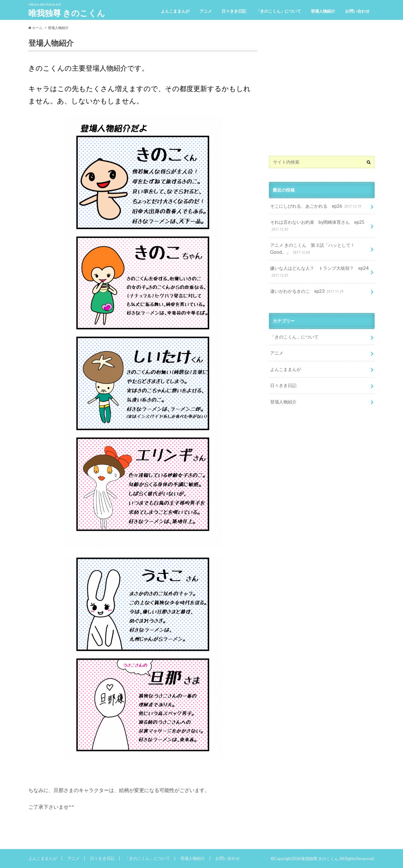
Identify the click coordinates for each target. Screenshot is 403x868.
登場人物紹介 (323, 11)
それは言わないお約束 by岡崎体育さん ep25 (317, 226)
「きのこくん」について (278, 11)
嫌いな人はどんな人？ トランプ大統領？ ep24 (319, 272)
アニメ (206, 11)
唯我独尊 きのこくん (67, 13)
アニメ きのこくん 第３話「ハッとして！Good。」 (312, 249)
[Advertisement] (322, 97)
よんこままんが (175, 11)
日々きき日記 (234, 11)
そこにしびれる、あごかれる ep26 (316, 206)
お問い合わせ (357, 11)
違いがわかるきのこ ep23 (307, 291)
